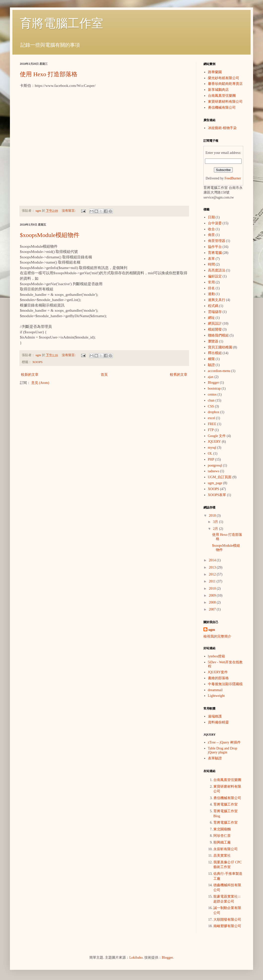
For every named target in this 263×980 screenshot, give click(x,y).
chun (211, 400)
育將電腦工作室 (62, 23)
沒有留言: (69, 211)
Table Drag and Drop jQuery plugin (223, 750)
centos (212, 394)
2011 (213, 581)
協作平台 (215, 247)
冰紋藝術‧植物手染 (222, 128)
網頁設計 (215, 323)
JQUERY (214, 442)
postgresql (215, 465)
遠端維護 (215, 716)
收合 (211, 229)
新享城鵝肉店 (218, 90)
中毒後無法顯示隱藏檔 (225, 684)
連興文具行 (217, 300)
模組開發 (215, 329)
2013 (213, 567)
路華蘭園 (215, 72)
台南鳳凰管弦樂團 (222, 96)
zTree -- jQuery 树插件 (224, 742)
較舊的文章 (179, 375)
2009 (213, 595)
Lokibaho (136, 958)
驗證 (211, 365)
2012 (213, 574)
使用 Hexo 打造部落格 (49, 74)
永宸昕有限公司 (226, 849)
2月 (216, 529)
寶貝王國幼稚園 (220, 347)
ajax (211, 377)
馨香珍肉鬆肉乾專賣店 (225, 84)
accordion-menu (219, 371)
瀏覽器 (213, 341)
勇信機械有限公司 (222, 108)
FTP (211, 430)
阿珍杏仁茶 (222, 836)
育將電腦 (215, 253)
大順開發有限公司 (227, 920)
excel (212, 418)
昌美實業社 (222, 856)
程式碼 (213, 306)
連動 (211, 294)
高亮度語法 (217, 270)
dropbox (214, 412)
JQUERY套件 (218, 672)
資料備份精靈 (218, 722)
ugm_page (215, 483)
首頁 (104, 375)
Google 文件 (217, 436)
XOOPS (37, 362)
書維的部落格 (218, 678)
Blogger (214, 383)
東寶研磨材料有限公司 (225, 102)
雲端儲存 (215, 312)
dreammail (215, 690)
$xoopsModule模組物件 (50, 235)
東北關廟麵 (222, 829)
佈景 (211, 235)
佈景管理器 (217, 241)
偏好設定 (215, 276)
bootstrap (214, 389)
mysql (212, 448)
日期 (211, 217)
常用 (211, 282)
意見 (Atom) (40, 383)
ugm (212, 630)
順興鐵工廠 (222, 842)
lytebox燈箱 (217, 656)
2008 (213, 602)
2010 (213, 589)
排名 (211, 288)
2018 (213, 516)
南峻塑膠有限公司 (227, 926)
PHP (211, 459)
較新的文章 (30, 375)
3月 (216, 522)
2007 (213, 609)
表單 (211, 259)
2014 (213, 560)
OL (210, 454)
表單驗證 (215, 758)
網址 (211, 318)
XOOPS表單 (217, 495)
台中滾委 (215, 223)
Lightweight (216, 696)
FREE (212, 424)
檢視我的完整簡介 (217, 636)
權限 (211, 359)
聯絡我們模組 (218, 335)
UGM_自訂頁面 (220, 477)
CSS (211, 406)
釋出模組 (215, 353)
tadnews (214, 471)
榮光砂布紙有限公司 (224, 78)
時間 (211, 264)
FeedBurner (233, 178)
